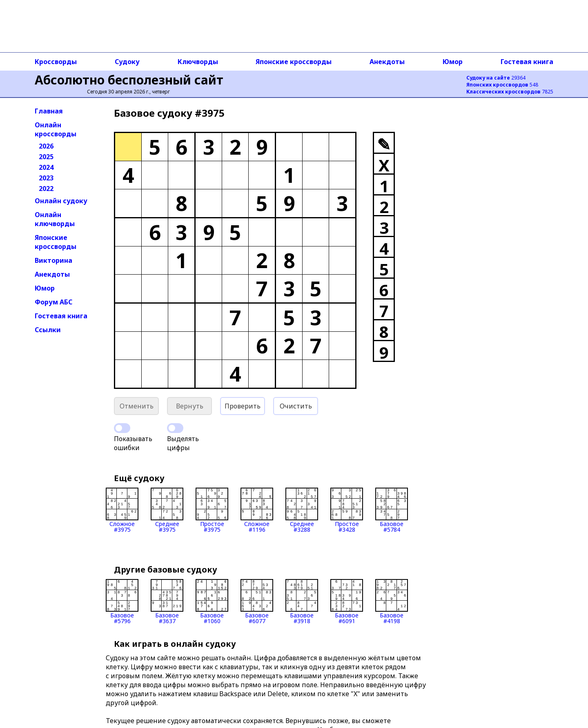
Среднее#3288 (302, 510)
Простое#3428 (347, 510)
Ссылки (48, 330)
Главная (49, 111)
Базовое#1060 (212, 601)
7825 (510, 92)
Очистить (296, 406)
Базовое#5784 (392, 510)
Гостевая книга (527, 62)
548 (502, 85)
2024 (46, 167)
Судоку (127, 62)
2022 (46, 189)
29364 (496, 78)
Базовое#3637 (167, 601)
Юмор (453, 62)
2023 (46, 178)
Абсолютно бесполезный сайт (129, 80)
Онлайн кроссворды (56, 129)
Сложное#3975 (122, 510)
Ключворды (198, 62)
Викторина (53, 260)
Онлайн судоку (61, 201)
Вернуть (190, 406)
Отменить (137, 406)
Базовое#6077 (257, 601)
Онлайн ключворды (55, 219)
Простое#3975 (212, 510)
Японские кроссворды (294, 62)
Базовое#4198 (392, 601)
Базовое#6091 (347, 601)
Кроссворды (56, 62)
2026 (46, 146)
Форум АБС (53, 302)
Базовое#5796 (122, 601)
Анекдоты (387, 62)
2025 (46, 157)
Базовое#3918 (302, 601)
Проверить (243, 406)
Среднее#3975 (167, 510)
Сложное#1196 (257, 510)
